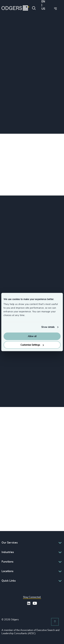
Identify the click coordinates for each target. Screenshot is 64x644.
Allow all (32, 336)
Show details (48, 327)
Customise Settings (32, 345)
